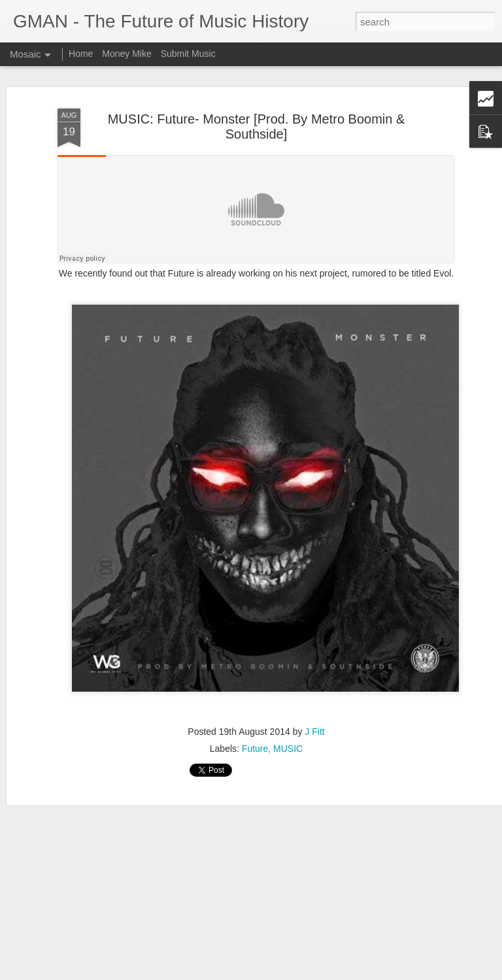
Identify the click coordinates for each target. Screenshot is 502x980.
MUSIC (288, 749)
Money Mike (126, 54)
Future (255, 749)
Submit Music (188, 54)
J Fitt (314, 732)
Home (81, 54)
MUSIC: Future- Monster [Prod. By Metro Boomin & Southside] (257, 127)
